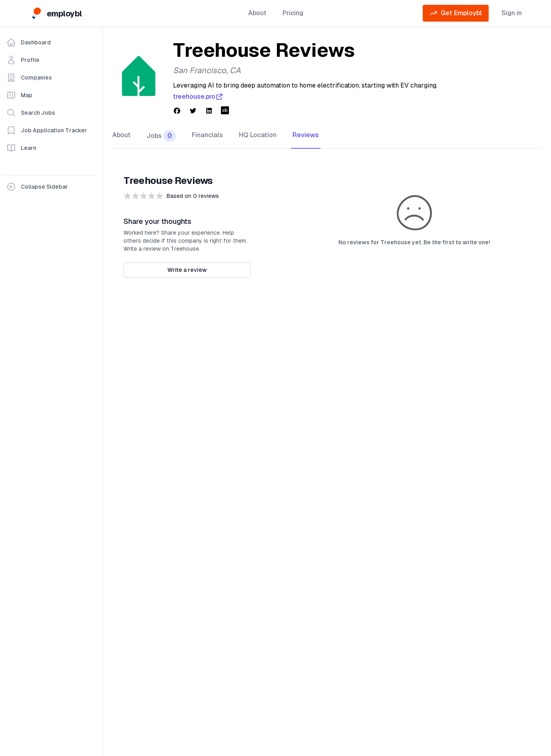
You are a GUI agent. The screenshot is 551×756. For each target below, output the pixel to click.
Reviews (306, 135)
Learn (21, 148)
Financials (207, 135)
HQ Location (258, 135)
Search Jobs (31, 113)
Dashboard (29, 42)
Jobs (161, 136)
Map (19, 95)
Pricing (293, 13)
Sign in (512, 13)
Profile (23, 60)
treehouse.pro (198, 97)
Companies (29, 78)
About (257, 13)
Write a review (187, 270)
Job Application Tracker (47, 130)
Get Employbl (456, 13)
